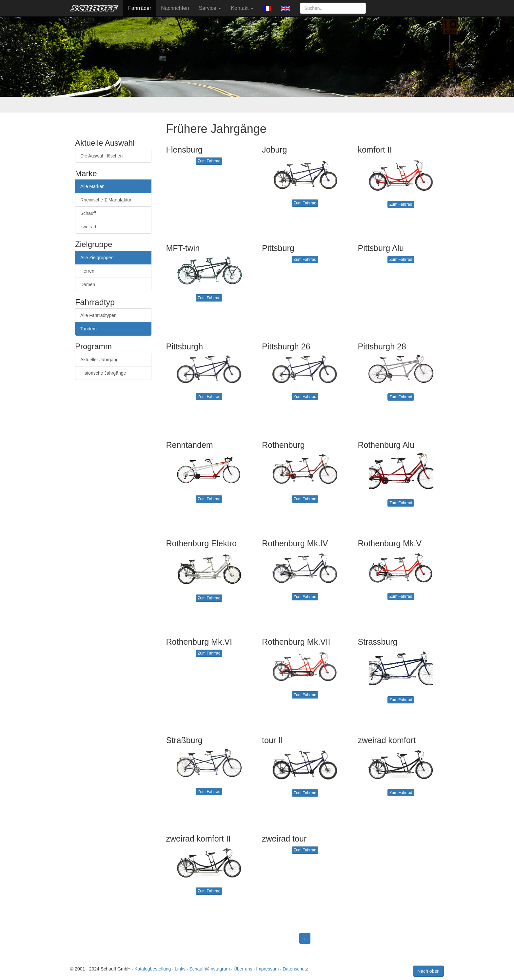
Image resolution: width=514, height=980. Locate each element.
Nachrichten (175, 8)
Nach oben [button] (428, 971)
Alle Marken (92, 186)
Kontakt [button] (242, 8)
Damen (88, 284)
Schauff (88, 213)
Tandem (89, 329)
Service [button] (210, 8)
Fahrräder (140, 8)
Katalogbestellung (153, 969)
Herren (87, 271)
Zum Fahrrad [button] (209, 161)
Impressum (267, 969)
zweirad (88, 227)
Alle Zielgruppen (97, 258)
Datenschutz (295, 969)
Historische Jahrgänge (103, 373)
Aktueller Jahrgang (99, 360)
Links (180, 969)
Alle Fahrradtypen (99, 315)
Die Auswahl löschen (101, 156)
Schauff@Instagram (209, 969)
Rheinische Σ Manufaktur (106, 200)
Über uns (243, 969)
